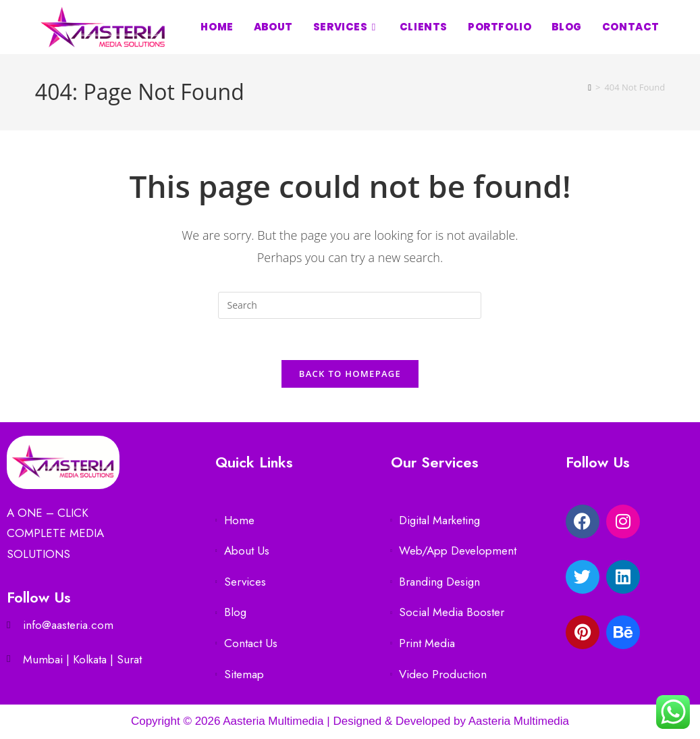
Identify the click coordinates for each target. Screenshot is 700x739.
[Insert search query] (350, 305)
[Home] (590, 87)
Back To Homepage (350, 374)
